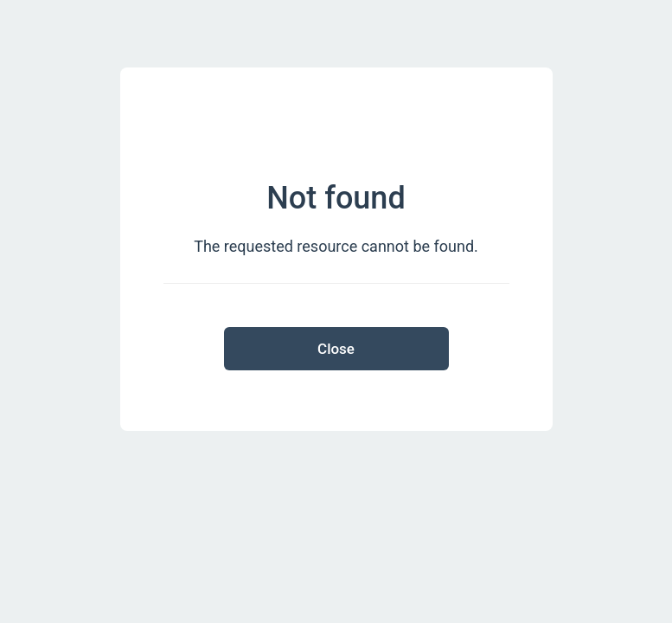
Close (336, 349)
